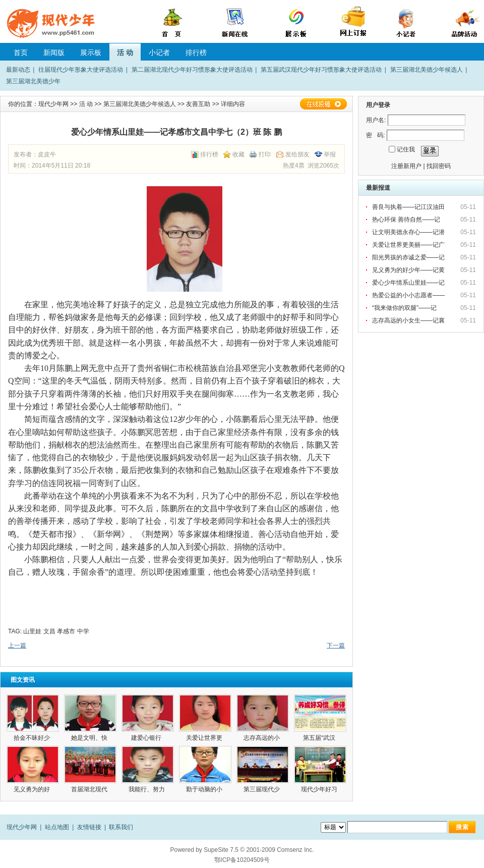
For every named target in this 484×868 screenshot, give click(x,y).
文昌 (49, 631)
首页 (21, 52)
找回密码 (439, 166)
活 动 (125, 52)
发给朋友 (297, 154)
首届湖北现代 (90, 789)
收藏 (238, 154)
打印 (265, 154)
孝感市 (66, 631)
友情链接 (89, 827)
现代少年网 (53, 104)
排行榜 (196, 52)
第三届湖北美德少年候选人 (427, 70)
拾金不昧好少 (33, 738)
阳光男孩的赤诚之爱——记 (409, 257)
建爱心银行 (148, 738)
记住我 (406, 149)
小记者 (159, 52)
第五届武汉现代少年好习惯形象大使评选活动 (321, 70)
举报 (330, 154)
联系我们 (121, 827)
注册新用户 (406, 166)
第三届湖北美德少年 (33, 81)
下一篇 (336, 645)
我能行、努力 (147, 789)
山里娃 (32, 631)
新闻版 (54, 52)
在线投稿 (323, 104)
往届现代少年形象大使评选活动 (81, 70)
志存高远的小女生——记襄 (409, 320)
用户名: (376, 120)
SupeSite (216, 850)
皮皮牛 (47, 154)
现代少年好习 (320, 789)
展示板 (91, 52)
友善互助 (198, 104)
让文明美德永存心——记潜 (409, 232)
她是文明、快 (90, 738)
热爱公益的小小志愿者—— (409, 295)
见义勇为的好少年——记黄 (409, 270)
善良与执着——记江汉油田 (409, 207)
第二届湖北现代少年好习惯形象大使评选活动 (192, 70)
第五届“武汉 (320, 738)
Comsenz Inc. (295, 850)
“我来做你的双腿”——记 (405, 308)
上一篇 (17, 645)
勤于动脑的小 (205, 789)
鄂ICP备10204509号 (242, 860)
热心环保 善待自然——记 (407, 220)
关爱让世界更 (205, 738)
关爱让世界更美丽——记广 (409, 245)
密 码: (375, 135)
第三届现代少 (262, 789)
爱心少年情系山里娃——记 (409, 283)
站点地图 (57, 827)
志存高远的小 (262, 738)
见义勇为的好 (33, 789)
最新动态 (18, 70)
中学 (83, 631)
